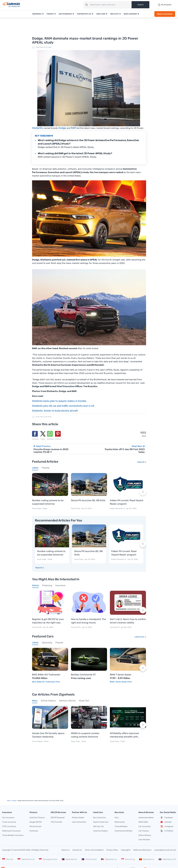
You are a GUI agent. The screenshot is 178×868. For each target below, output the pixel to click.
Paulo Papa (39, 47)
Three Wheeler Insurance (13, 835)
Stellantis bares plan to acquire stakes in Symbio (59, 401)
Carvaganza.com (48, 859)
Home (9, 801)
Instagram (167, 826)
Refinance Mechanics (142, 850)
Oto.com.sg (128, 859)
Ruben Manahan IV (117, 508)
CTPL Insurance (9, 826)
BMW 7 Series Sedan (121, 675)
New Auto (114, 14)
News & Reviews (130, 14)
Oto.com (8, 859)
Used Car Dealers (101, 831)
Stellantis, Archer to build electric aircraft (55, 411)
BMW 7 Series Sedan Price (121, 682)
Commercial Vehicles (123, 831)
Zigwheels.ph (69, 859)
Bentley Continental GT (83, 675)
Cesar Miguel (37, 741)
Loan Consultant (79, 822)
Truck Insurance (9, 822)
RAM (73, 128)
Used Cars (101, 14)
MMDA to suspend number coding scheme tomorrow (85, 735)
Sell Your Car (99, 826)
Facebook (166, 818)
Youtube (166, 822)
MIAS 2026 (143, 822)
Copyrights (126, 850)
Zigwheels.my (109, 859)
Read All (141, 462)
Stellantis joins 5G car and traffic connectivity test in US (63, 406)
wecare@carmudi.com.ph (165, 850)
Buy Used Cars (100, 818)
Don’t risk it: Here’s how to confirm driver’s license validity (128, 621)
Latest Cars (139, 637)
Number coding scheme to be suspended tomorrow (48, 502)
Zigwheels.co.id (26, 859)
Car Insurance (8, 818)
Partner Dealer (78, 818)
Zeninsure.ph (89, 859)
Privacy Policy (112, 850)
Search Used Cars (101, 822)
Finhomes (34, 831)
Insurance (37, 14)
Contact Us (77, 850)
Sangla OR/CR (36, 822)
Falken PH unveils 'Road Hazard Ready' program (127, 502)
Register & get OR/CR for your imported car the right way (48, 621)
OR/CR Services (65, 14)
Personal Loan (35, 826)
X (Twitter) (166, 831)
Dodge (62, 128)
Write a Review (145, 835)
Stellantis (37, 128)
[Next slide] (143, 492)
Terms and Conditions (94, 850)
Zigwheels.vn (147, 859)
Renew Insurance (165, 14)
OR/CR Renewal (58, 818)
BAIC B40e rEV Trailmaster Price (46, 682)
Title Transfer (56, 822)
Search (140, 5)
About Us (66, 850)
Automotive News (146, 818)
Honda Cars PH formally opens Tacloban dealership (48, 735)
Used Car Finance (37, 818)
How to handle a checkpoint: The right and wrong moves (88, 621)
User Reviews (144, 840)
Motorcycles (120, 822)
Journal (14, 801)
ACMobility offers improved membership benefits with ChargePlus (124, 735)
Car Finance (144, 831)
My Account (165, 5)
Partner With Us (84, 14)
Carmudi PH (37, 627)
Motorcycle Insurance (11, 831)
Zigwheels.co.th (167, 859)
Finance (50, 14)
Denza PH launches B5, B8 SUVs (88, 500)
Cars (117, 818)
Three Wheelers (121, 826)
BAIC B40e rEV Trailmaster (46, 675)
